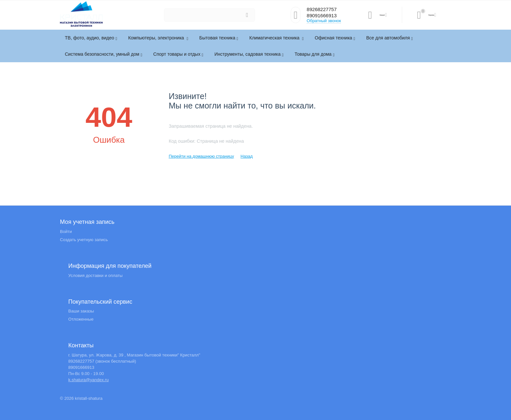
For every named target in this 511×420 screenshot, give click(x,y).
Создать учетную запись (84, 240)
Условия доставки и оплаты (96, 275)
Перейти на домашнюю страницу (201, 156)
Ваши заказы (81, 311)
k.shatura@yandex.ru (89, 380)
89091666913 (324, 16)
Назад (247, 156)
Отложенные (81, 319)
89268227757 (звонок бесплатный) (102, 361)
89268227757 (324, 9)
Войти (66, 232)
